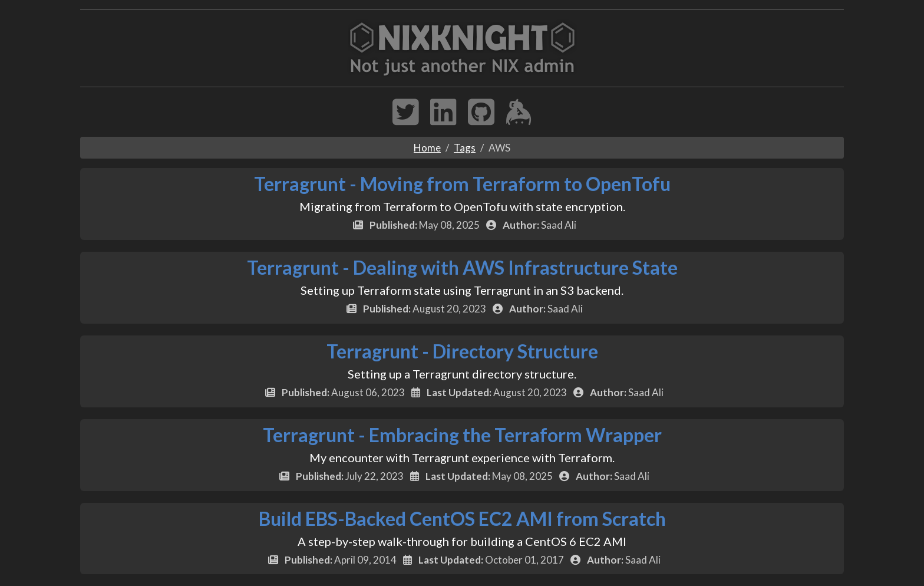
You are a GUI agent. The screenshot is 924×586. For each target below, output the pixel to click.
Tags (465, 148)
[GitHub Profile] (481, 119)
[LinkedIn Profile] (443, 119)
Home (427, 148)
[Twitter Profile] (406, 119)
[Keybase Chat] (519, 119)
